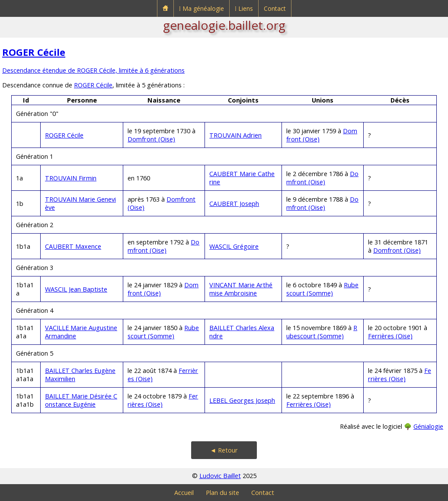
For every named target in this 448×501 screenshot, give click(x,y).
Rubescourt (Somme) (322, 289)
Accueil (184, 493)
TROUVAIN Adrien (235, 135)
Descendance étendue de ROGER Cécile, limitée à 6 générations (93, 70)
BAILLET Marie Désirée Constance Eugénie (81, 400)
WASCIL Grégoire (234, 246)
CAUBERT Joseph (234, 204)
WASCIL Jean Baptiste (76, 289)
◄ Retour (224, 450)
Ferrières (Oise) (390, 336)
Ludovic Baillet (220, 476)
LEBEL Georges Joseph (242, 400)
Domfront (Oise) (151, 139)
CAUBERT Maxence (73, 246)
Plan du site (222, 493)
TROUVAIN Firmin (71, 178)
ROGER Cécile (34, 52)
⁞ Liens (244, 8)
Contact (275, 8)
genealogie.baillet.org (224, 25)
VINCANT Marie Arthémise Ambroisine (241, 289)
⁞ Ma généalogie (202, 8)
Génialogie (428, 426)
